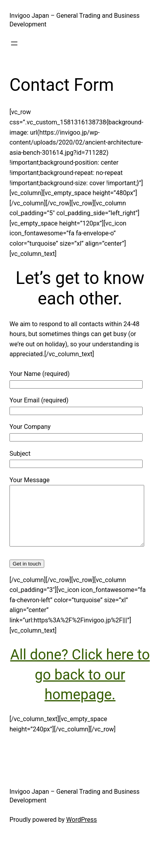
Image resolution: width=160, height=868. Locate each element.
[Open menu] (14, 43)
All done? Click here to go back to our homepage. (80, 687)
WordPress (82, 831)
